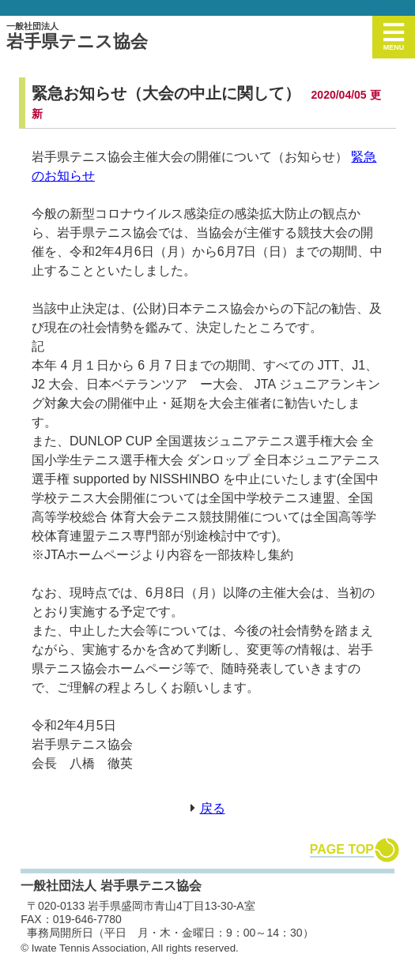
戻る (213, 808)
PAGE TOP (342, 849)
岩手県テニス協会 (77, 36)
